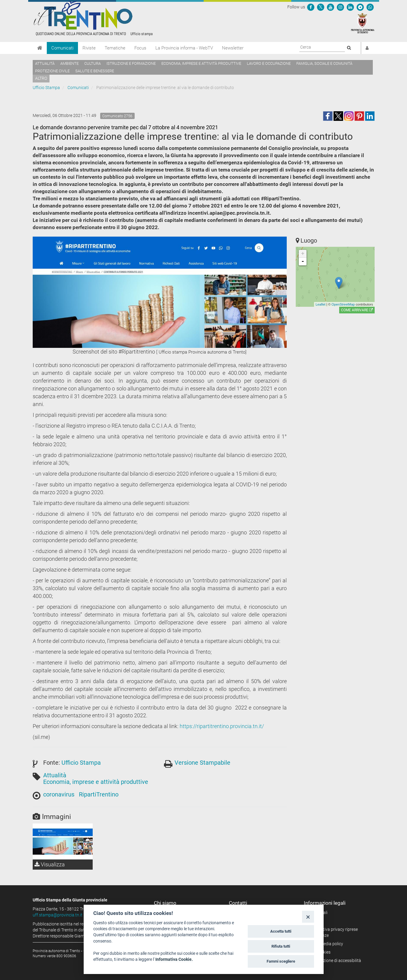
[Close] (308, 917)
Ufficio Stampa (46, 88)
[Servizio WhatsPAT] (370, 7)
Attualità (45, 63)
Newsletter (233, 48)
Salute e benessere (95, 71)
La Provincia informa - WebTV (184, 48)
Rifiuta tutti (281, 946)
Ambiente (69, 63)
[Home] (40, 48)
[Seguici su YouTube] (331, 7)
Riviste (89, 48)
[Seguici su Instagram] (340, 7)
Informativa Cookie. (174, 959)
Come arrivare (357, 310)
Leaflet (320, 304)
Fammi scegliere (281, 961)
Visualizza (50, 864)
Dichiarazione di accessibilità (335, 961)
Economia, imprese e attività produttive (201, 63)
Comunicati (62, 48)
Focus (140, 48)
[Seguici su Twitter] (321, 7)
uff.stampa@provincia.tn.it (58, 915)
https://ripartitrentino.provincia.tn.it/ (222, 726)
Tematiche (115, 48)
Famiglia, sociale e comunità (324, 63)
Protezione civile (52, 71)
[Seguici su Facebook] (311, 7)
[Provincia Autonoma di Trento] (363, 23)
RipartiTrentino (99, 794)
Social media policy (326, 944)
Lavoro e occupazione (269, 63)
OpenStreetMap (343, 304)
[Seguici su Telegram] (360, 7)
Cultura (93, 63)
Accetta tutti (281, 931)
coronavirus (59, 794)
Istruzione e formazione (131, 63)
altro (41, 78)
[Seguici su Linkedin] (350, 7)
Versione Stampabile (202, 763)
